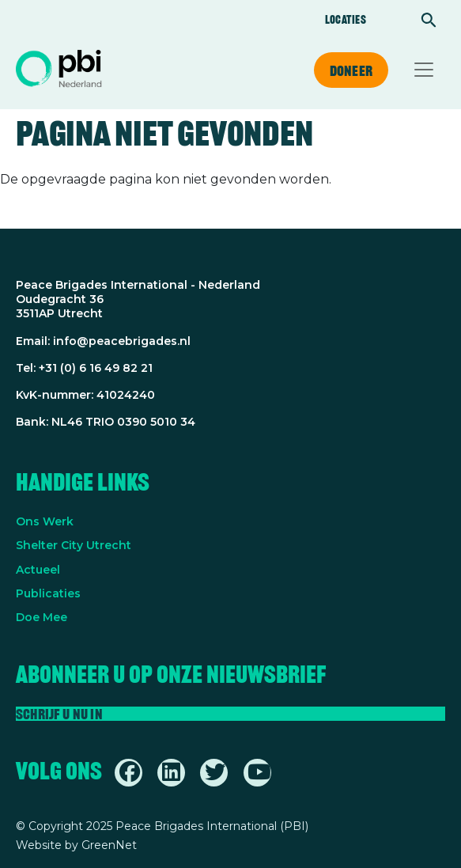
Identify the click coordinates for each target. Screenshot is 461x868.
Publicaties (48, 593)
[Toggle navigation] (424, 70)
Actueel (38, 570)
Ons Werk (45, 521)
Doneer (351, 70)
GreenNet (109, 845)
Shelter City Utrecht (74, 545)
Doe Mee (42, 617)
